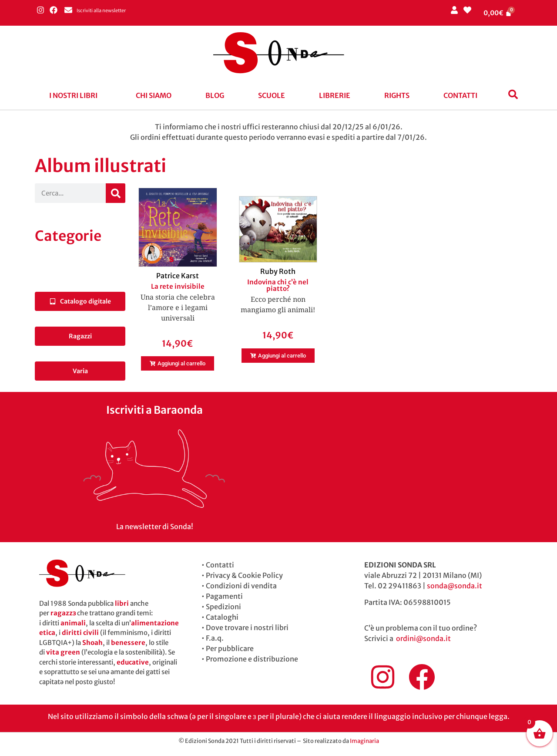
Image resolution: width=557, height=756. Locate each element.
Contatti (460, 95)
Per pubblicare (230, 648)
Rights (397, 95)
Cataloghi (222, 617)
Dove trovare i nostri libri (247, 628)
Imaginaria (364, 741)
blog (215, 95)
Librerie (335, 95)
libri (122, 603)
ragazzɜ (63, 613)
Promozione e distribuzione (252, 659)
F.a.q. (215, 638)
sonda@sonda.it (455, 586)
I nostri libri (73, 95)
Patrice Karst (178, 276)
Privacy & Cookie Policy (244, 575)
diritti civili (80, 633)
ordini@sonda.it (423, 638)
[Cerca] (116, 193)
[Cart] (498, 13)
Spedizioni (223, 607)
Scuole (272, 95)
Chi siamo (154, 95)
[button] (75, 95)
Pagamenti (224, 596)
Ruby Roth (278, 271)
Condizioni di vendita (241, 586)
